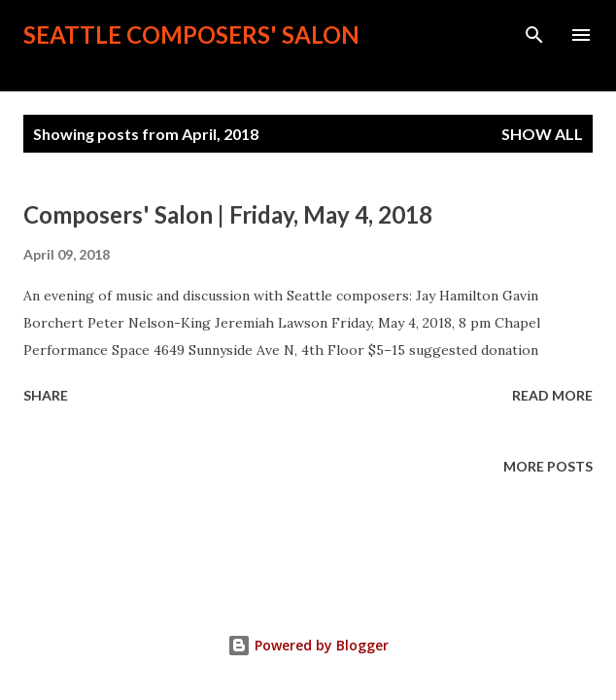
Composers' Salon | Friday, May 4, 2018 (228, 214)
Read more (552, 395)
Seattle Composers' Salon (191, 35)
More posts (548, 466)
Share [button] (46, 395)
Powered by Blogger (308, 645)
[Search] (534, 35)
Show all (542, 134)
